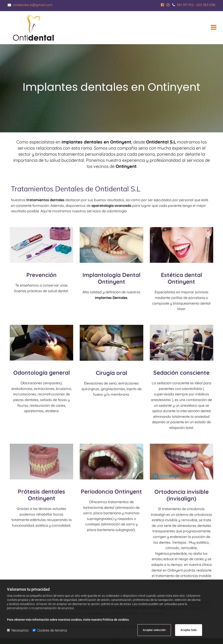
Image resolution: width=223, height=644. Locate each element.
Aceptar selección (154, 630)
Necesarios (18, 630)
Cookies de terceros (50, 630)
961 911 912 (185, 5)
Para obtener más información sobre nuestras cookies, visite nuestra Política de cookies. (68, 620)
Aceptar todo (189, 630)
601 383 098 (206, 5)
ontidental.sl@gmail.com (33, 5)
